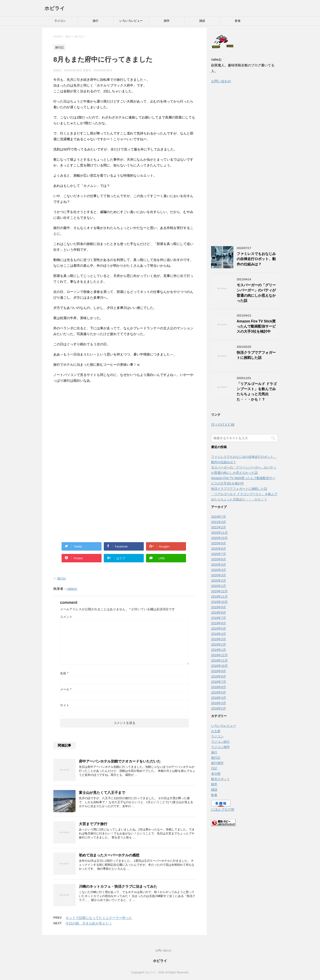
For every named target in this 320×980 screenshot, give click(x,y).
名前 (64, 673)
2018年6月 (219, 687)
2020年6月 (219, 559)
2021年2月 (219, 527)
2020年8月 (219, 549)
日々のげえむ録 (223, 424)
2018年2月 (219, 708)
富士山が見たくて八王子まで (102, 793)
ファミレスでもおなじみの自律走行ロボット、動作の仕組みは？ (256, 259)
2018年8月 (219, 676)
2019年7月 (219, 618)
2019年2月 (219, 644)
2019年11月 (219, 597)
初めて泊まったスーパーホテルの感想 (109, 855)
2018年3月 (219, 703)
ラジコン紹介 (220, 742)
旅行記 (62, 578)
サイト (65, 705)
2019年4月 (219, 634)
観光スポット (220, 779)
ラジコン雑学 (220, 747)
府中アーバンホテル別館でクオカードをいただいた (120, 761)
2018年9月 (219, 671)
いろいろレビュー (131, 21)
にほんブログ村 (223, 809)
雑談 (202, 21)
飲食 (238, 21)
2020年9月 (219, 543)
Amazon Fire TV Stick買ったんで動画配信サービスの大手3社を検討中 (256, 326)
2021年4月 (219, 522)
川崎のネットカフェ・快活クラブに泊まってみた (118, 886)
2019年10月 (219, 602)
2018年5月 (219, 692)
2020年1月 (219, 586)
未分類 (216, 774)
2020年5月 (219, 565)
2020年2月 (219, 581)
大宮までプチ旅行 (93, 824)
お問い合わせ (221, 81)
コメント (66, 617)
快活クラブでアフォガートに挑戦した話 (256, 355)
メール (66, 689)
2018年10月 (219, 666)
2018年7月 (219, 682)
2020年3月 (219, 575)
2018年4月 (219, 698)
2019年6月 (219, 623)
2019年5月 (219, 628)
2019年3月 (219, 639)
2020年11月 (219, 533)
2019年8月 (219, 612)
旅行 (96, 21)
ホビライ (55, 8)
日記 (214, 768)
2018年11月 (219, 660)
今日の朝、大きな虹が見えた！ (89, 923)
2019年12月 (219, 591)
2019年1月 (219, 650)
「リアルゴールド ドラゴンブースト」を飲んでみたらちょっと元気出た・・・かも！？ (257, 392)
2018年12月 (219, 655)
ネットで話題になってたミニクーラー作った (99, 918)
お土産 (216, 731)
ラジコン (60, 21)
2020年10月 (219, 538)
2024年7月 (219, 517)
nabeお (72, 589)
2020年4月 (219, 570)
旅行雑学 (217, 763)
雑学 (167, 21)
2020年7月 (219, 554)
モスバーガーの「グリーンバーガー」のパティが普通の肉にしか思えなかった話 (256, 293)
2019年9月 (219, 607)
